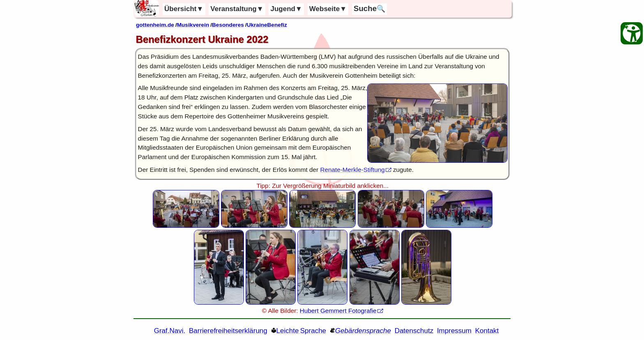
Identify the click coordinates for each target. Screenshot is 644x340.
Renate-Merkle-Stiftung (352, 170)
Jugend (286, 9)
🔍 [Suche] (369, 8)
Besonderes (228, 25)
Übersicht (184, 9)
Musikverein (193, 25)
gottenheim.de (155, 25)
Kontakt (487, 331)
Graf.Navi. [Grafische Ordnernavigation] (170, 331)
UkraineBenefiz (267, 25)
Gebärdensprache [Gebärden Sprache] (363, 331)
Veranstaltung (237, 9)
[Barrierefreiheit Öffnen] (632, 33)
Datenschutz (414, 331)
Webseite (328, 9)
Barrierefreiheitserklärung (228, 331)
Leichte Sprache (301, 331)
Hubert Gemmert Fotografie (338, 311)
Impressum (454, 331)
